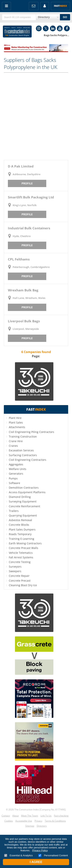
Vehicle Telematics (21, 553)
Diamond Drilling (20, 497)
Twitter (46, 28)
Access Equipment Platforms (27, 492)
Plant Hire (15, 418)
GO (65, 17)
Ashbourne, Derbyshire (26, 174)
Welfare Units (18, 469)
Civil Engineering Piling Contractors (31, 432)
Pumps (13, 478)
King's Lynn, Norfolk (25, 205)
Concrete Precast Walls (24, 548)
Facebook (67, 28)
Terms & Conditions (55, 821)
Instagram (39, 28)
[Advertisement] (36, 116)
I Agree (36, 862)
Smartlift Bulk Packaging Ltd (31, 197)
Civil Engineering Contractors (28, 460)
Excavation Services (21, 450)
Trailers (14, 511)
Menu (6, 6)
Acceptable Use (24, 821)
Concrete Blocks (19, 525)
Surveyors (15, 567)
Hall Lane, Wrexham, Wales (29, 298)
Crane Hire (16, 441)
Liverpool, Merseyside (26, 329)
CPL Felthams (19, 259)
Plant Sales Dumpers (22, 529)
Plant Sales (16, 422)
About (15, 816)
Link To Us (46, 816)
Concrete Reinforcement (24, 506)
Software (14, 483)
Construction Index (17, 32)
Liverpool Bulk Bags (24, 321)
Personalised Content (53, 855)
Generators (16, 474)
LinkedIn (53, 28)
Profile (27, 183)
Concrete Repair (19, 576)
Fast (60, 6)
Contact (6, 816)
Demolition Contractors (24, 488)
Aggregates (16, 464)
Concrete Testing (20, 562)
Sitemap (30, 826)
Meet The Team (30, 816)
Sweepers (15, 571)
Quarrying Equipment (23, 515)
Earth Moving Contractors (25, 543)
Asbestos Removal (20, 520)
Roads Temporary (20, 534)
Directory (42, 826)
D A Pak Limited (21, 166)
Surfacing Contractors (23, 455)
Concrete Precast (20, 581)
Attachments (17, 427)
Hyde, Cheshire (22, 236)
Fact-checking (61, 816)
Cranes (13, 446)
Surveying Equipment (23, 501)
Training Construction (23, 436)
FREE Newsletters (34, 6)
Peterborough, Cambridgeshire (31, 267)
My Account (45, 6)
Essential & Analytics (19, 855)
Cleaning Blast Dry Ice (23, 585)
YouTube (60, 28)
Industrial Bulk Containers (29, 228)
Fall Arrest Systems (21, 557)
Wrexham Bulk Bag (23, 290)
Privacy (38, 821)
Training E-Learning (22, 539)
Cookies (9, 821)
